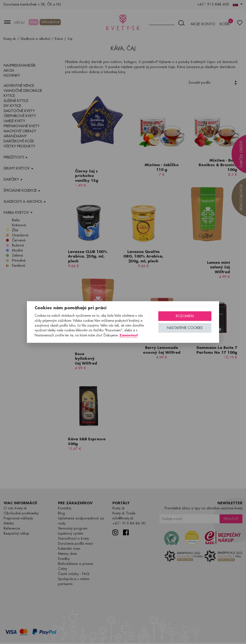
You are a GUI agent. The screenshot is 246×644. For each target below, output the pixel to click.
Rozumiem (185, 316)
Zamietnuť (129, 335)
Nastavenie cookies (185, 328)
